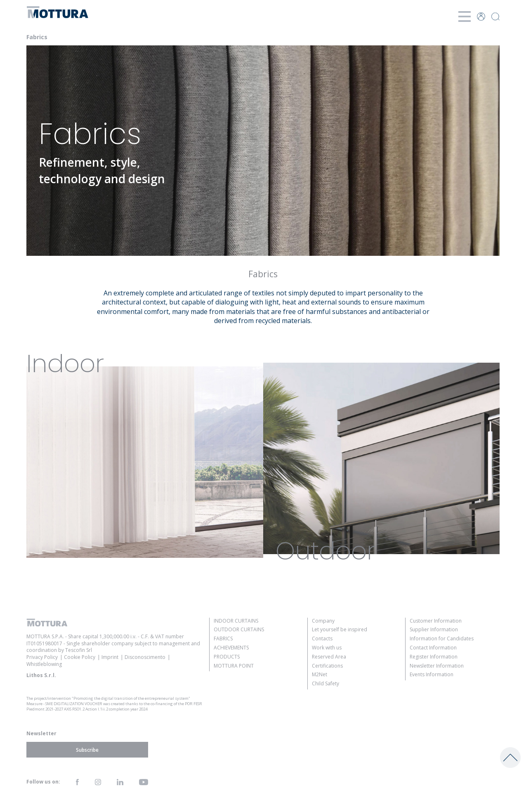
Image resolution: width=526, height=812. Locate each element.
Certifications (327, 666)
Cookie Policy (80, 657)
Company (323, 621)
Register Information (434, 657)
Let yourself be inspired (340, 629)
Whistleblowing (44, 664)
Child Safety (326, 683)
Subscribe (87, 750)
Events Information (432, 674)
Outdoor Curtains (239, 629)
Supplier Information (434, 629)
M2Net (320, 674)
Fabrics (223, 639)
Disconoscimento (145, 657)
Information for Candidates (442, 639)
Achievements (231, 648)
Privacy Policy (42, 657)
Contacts (322, 639)
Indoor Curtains (236, 621)
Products (227, 657)
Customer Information (436, 621)
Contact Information (433, 648)
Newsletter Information (437, 666)
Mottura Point (234, 666)
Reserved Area (329, 657)
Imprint (110, 657)
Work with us (327, 648)
